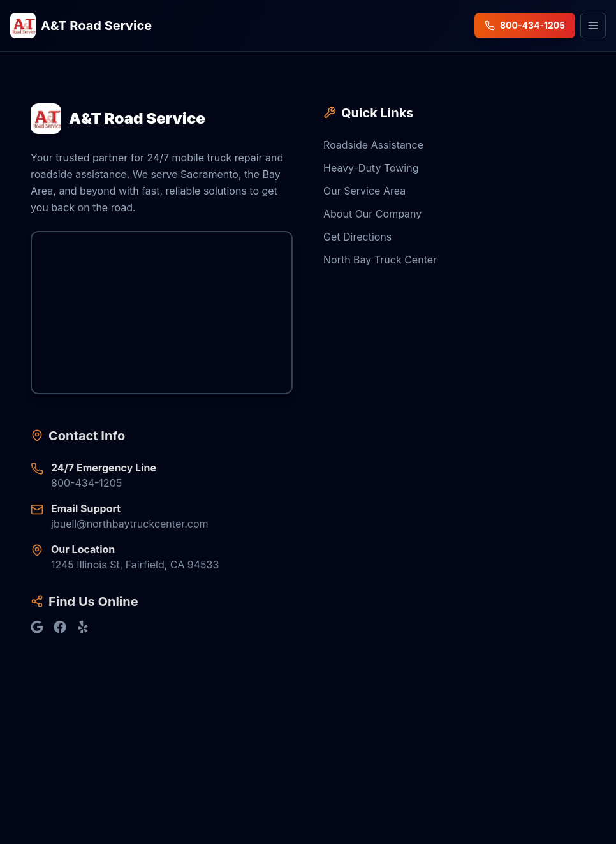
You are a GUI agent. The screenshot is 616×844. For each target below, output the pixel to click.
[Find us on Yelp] (83, 628)
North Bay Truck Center (380, 260)
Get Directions (357, 237)
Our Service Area (364, 191)
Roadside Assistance (373, 145)
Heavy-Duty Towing (371, 168)
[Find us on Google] (37, 628)
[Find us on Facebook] (60, 628)
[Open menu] (593, 26)
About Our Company (372, 214)
